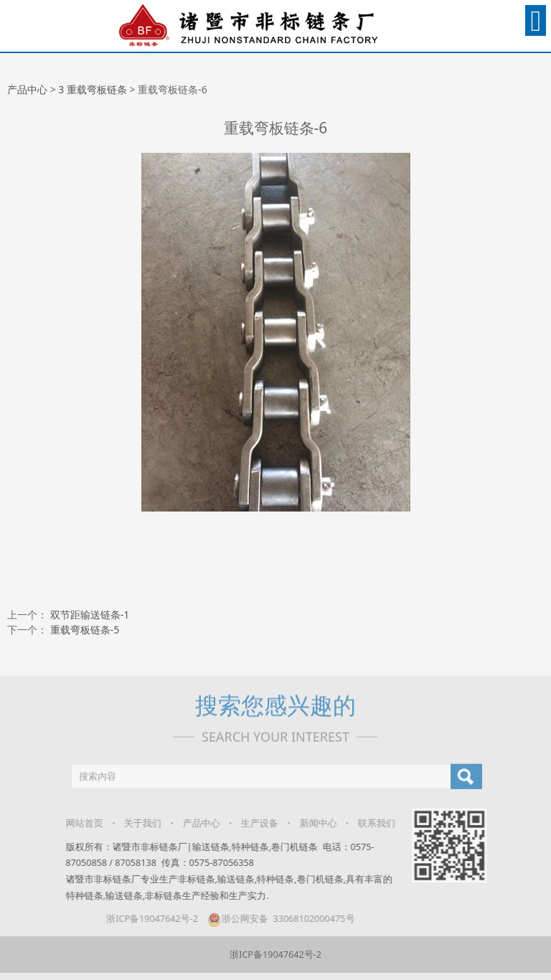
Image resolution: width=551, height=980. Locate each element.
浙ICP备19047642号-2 (144, 919)
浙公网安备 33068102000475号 (272, 919)
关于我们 (135, 823)
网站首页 (76, 823)
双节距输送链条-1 (90, 614)
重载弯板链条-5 (85, 630)
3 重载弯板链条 (93, 89)
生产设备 (251, 823)
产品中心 (27, 89)
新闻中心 (310, 823)
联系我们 (368, 823)
